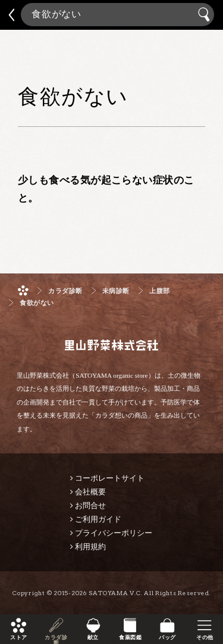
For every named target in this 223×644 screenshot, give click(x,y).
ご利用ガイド (98, 519)
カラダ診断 (56, 637)
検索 (205, 15)
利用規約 (90, 547)
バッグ (167, 637)
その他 (205, 637)
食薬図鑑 (130, 637)
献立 (93, 637)
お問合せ (90, 505)
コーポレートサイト (110, 478)
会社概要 (90, 492)
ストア (18, 637)
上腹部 (160, 291)
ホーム (23, 290)
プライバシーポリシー (114, 533)
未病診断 (116, 291)
